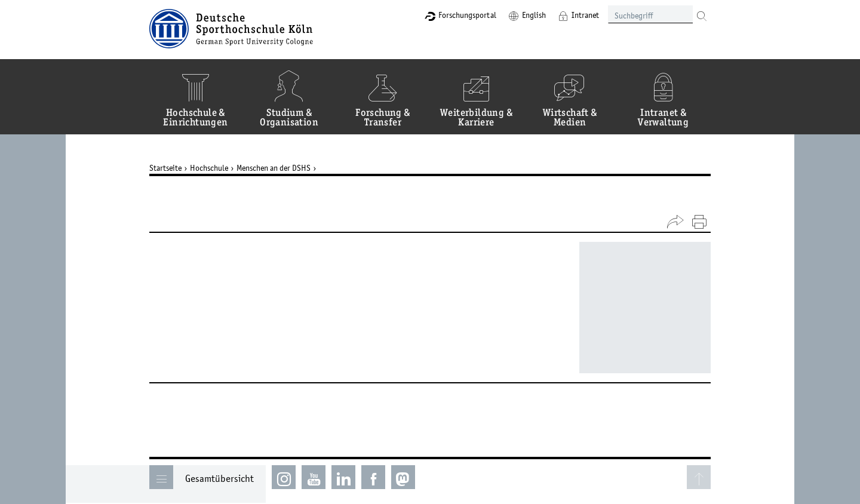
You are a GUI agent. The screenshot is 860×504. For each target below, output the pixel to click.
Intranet (585, 15)
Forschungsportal (467, 15)
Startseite (165, 168)
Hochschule (209, 168)
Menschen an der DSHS (274, 168)
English (534, 15)
